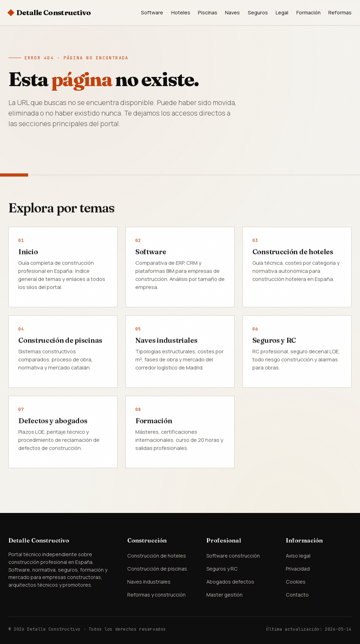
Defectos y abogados (53, 421)
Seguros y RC (274, 341)
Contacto (297, 595)
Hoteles (181, 12)
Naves (232, 12)
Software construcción (233, 556)
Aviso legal (298, 556)
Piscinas (208, 12)
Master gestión (224, 595)
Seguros (258, 12)
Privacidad (298, 569)
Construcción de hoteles (293, 252)
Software (152, 12)
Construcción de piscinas (60, 341)
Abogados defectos (230, 582)
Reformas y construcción (156, 595)
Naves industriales (166, 341)
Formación (308, 12)
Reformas (340, 12)
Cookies (296, 582)
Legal (282, 12)
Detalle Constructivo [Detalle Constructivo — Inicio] (54, 12)
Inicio (28, 252)
